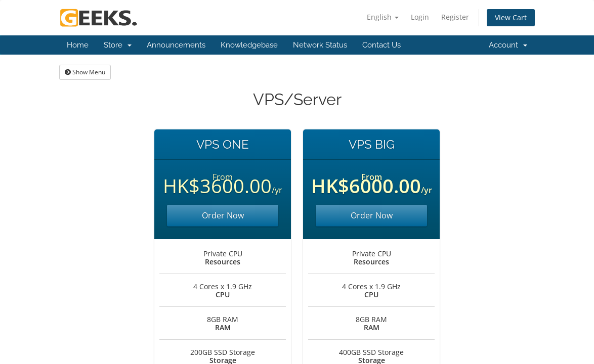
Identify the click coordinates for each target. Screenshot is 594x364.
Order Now (223, 215)
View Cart (511, 17)
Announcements (176, 45)
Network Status (320, 45)
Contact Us (381, 45)
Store (118, 45)
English (383, 17)
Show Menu (85, 72)
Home (78, 45)
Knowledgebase (249, 45)
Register (455, 17)
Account (508, 45)
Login (420, 17)
